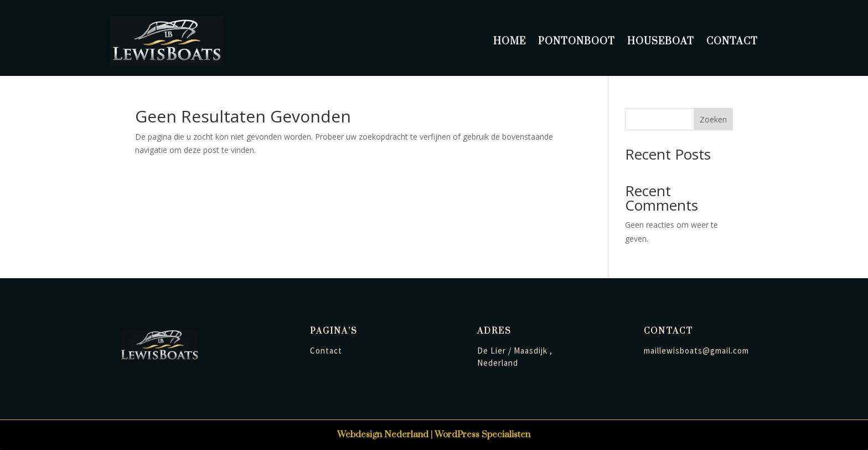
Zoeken (713, 119)
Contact (732, 42)
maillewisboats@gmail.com (696, 351)
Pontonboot (577, 42)
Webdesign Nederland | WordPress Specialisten (434, 434)
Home (510, 42)
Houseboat (661, 42)
